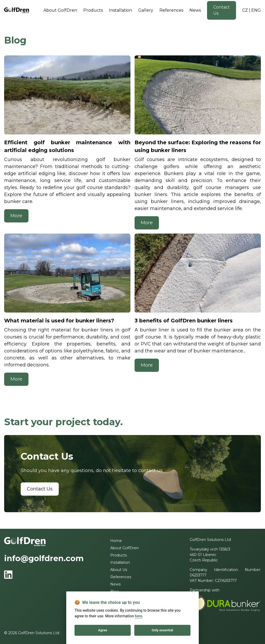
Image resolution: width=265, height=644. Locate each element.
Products (93, 10)
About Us (119, 570)
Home (116, 541)
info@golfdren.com (44, 558)
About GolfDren (60, 10)
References (171, 10)
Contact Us (222, 10)
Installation (120, 10)
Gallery (146, 10)
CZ (245, 10)
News (195, 10)
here (139, 616)
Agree (103, 630)
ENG (256, 10)
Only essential (162, 630)
